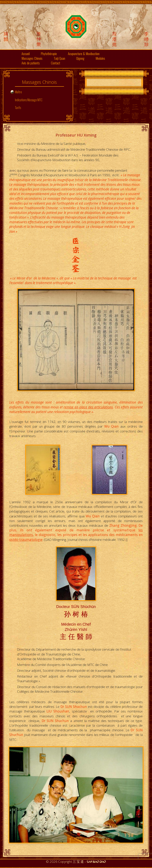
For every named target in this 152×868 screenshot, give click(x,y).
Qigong (80, 58)
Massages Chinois (32, 58)
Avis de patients (31, 63)
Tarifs (18, 107)
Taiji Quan (59, 58)
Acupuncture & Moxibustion (84, 54)
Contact (56, 63)
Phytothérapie (49, 54)
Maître (18, 92)
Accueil (26, 54)
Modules (100, 58)
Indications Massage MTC (29, 100)
